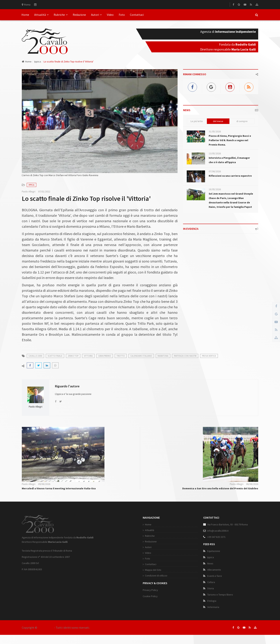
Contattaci (137, 15)
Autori (96, 15)
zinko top (73, 356)
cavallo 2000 (35, 356)
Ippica (38, 62)
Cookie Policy (150, 596)
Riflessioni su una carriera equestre (230, 176)
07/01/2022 (44, 191)
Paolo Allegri (29, 191)
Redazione (79, 15)
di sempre (242, 121)
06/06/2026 (252, 484)
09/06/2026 (44, 484)
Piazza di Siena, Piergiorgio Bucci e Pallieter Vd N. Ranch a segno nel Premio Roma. (230, 140)
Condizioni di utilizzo (156, 576)
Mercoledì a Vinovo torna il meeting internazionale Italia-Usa (59, 488)
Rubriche (61, 15)
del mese (218, 121)
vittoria (88, 356)
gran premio (105, 356)
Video (110, 15)
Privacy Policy (150, 590)
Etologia (212, 601)
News (210, 563)
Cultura (211, 582)
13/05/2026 (215, 153)
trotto (121, 356)
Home (25, 15)
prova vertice (209, 356)
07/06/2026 (215, 171)
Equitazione (214, 551)
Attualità (41, 15)
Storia (211, 588)
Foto (122, 15)
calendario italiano (141, 356)
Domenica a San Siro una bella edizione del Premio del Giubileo (220, 488)
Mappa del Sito (153, 570)
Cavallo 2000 (46, 628)
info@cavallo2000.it (218, 531)
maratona (163, 356)
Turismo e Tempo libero (220, 595)
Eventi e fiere (215, 576)
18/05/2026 (215, 189)
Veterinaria (213, 607)
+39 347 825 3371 (216, 537)
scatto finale (55, 356)
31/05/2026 (215, 131)
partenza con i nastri (185, 356)
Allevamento (214, 570)
